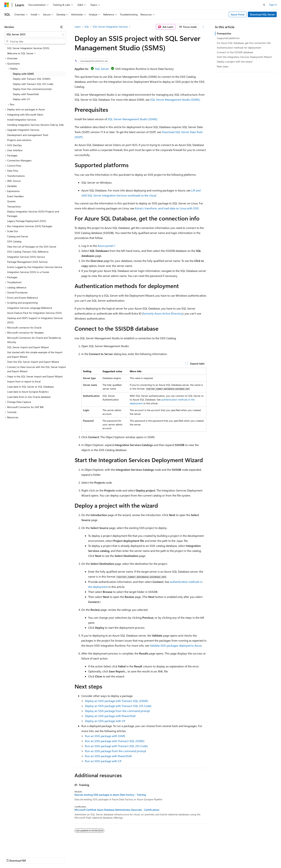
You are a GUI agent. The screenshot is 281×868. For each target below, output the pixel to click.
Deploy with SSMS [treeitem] (23, 74)
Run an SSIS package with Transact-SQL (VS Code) (116, 746)
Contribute (64, 857)
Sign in (273, 5)
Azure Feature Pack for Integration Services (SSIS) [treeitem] (34, 313)
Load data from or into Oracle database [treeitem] (29, 397)
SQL (87, 27)
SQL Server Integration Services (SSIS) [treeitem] (28, 48)
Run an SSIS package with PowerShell (108, 756)
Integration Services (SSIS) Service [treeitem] (26, 257)
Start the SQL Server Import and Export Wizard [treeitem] (33, 362)
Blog (49, 857)
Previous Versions (33, 857)
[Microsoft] (7, 5)
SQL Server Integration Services (110, 27)
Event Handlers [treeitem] (15, 196)
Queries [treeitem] (11, 201)
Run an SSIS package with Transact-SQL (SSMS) (115, 741)
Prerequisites (224, 33)
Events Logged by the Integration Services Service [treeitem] (35, 267)
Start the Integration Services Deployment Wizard (244, 57)
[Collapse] (61, 27)
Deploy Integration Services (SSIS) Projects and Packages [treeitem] (33, 214)
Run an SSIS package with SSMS (105, 736)
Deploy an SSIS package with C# (105, 721)
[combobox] (35, 34)
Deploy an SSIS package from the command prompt (117, 711)
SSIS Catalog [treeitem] (14, 241)
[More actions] (203, 27)
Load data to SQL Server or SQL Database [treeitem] (30, 387)
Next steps (223, 66)
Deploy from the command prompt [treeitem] (32, 89)
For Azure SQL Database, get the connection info (244, 43)
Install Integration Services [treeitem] (22, 120)
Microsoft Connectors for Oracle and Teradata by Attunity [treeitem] (34, 340)
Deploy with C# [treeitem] (21, 99)
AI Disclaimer (11, 857)
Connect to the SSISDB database (235, 52)
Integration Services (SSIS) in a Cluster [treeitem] (28, 272)
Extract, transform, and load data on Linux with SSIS (167, 208)
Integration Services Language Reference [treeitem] (30, 308)
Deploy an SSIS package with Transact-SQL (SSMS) (117, 701)
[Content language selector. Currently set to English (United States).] (21, 849)
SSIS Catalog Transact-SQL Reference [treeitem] (28, 252)
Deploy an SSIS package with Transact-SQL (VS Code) (118, 706)
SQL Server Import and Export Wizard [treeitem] (28, 347)
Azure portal (105, 246)
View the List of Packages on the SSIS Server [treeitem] (32, 247)
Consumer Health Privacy (103, 857)
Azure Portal (238, 14)
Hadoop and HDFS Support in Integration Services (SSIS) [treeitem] (35, 320)
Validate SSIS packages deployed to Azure (176, 645)
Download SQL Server (262, 14)
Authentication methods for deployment (239, 48)
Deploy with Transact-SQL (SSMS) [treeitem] (32, 79)
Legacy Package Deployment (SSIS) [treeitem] (27, 221)
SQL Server (102, 69)
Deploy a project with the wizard (235, 62)
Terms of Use (131, 857)
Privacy (78, 857)
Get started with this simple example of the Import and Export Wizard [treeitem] (35, 354)
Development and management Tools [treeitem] (28, 135)
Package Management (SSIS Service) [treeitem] (27, 262)
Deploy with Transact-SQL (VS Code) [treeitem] (33, 84)
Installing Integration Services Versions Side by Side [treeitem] (35, 125)
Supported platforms (228, 38)
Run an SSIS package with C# (103, 761)
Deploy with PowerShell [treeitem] (26, 94)
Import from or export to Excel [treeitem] (24, 381)
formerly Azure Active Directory (163, 313)
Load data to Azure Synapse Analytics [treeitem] (28, 392)
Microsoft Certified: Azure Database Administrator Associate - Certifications (117, 810)
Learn (78, 27)
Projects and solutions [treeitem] (19, 140)
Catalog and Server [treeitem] (18, 236)
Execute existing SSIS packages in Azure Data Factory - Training (110, 795)
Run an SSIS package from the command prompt (116, 751)
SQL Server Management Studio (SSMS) (175, 99)
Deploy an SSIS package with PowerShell (110, 716)
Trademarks (149, 857)
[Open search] (264, 5)
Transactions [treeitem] (14, 206)
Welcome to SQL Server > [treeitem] (22, 53)
